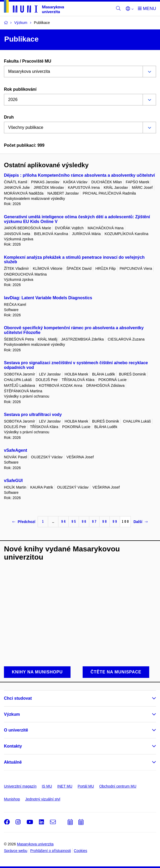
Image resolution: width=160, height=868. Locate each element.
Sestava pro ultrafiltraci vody (33, 415)
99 (115, 522)
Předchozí (24, 522)
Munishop (12, 799)
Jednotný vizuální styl (43, 799)
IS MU (47, 786)
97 (94, 522)
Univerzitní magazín (20, 786)
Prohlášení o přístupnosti (51, 851)
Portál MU (86, 786)
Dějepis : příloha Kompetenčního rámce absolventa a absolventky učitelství (79, 175)
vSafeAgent (16, 450)
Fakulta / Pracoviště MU (28, 61)
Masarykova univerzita (35, 844)
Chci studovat (18, 698)
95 (74, 522)
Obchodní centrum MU (118, 786)
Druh (9, 117)
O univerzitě (16, 730)
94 (63, 522)
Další (140, 522)
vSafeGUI (13, 481)
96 (84, 522)
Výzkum (12, 714)
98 (104, 522)
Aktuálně (13, 762)
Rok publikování (20, 89)
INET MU (65, 786)
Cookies (81, 851)
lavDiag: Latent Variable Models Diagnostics (48, 298)
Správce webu (16, 851)
